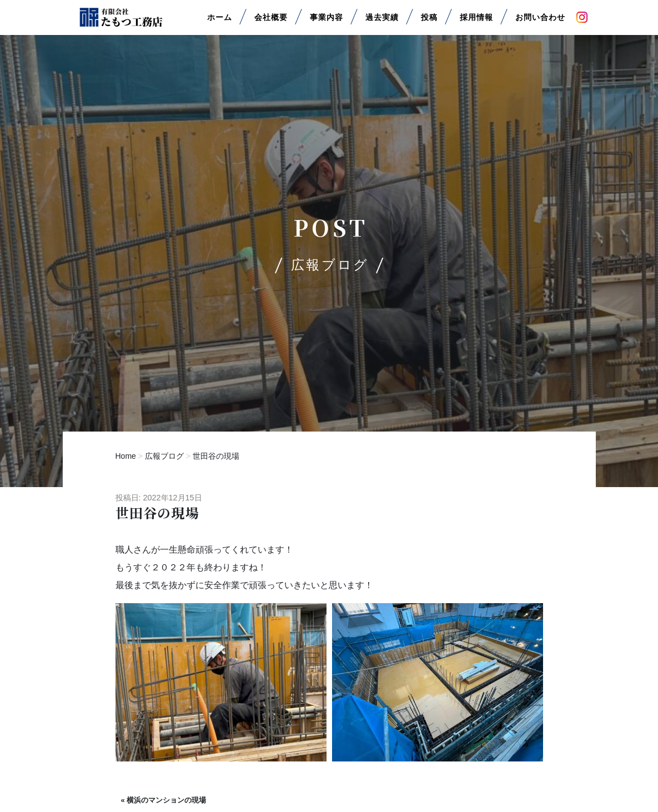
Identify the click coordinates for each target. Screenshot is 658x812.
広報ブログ (164, 456)
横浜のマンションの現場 (166, 800)
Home (126, 456)
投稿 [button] (429, 21)
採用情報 (476, 21)
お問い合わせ (540, 21)
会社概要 (271, 21)
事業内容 (327, 21)
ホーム (220, 21)
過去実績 (382, 21)
